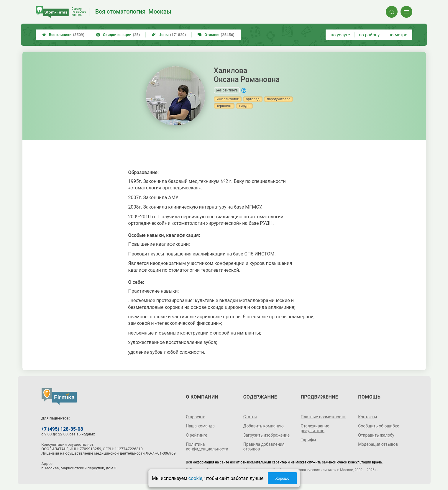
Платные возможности (323, 417)
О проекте (196, 417)
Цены (169, 35)
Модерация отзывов (378, 444)
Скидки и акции (118, 35)
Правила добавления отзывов (264, 447)
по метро (398, 35)
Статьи (250, 417)
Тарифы (308, 440)
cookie (195, 478)
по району (369, 35)
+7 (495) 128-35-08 (62, 429)
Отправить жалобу (376, 435)
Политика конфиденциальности (207, 447)
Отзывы (216, 35)
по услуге (340, 35)
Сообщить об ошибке (379, 426)
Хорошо (282, 478)
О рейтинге (197, 435)
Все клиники (63, 35)
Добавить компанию (264, 426)
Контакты (367, 417)
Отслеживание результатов (315, 428)
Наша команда (200, 426)
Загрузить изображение (266, 435)
